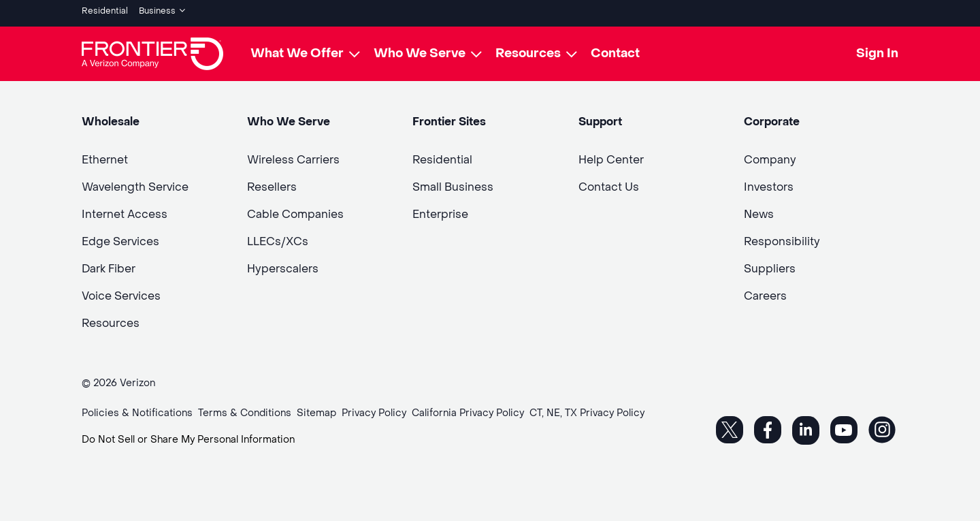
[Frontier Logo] (152, 49)
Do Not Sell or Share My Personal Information (188, 435)
